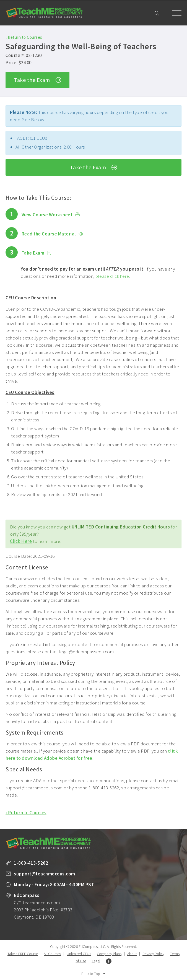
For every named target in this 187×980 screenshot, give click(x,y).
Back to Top (91, 974)
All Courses (52, 954)
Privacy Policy (153, 954)
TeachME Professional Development (44, 13)
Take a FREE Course (23, 954)
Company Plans (109, 954)
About (132, 954)
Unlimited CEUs (79, 954)
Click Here (21, 541)
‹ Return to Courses (24, 37)
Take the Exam (37, 80)
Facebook (109, 961)
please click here (112, 276)
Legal (96, 961)
